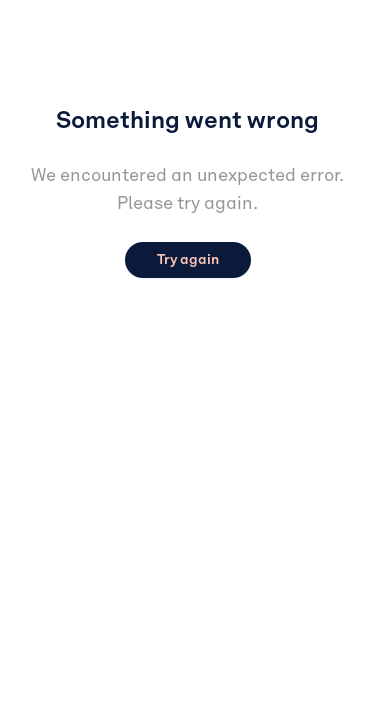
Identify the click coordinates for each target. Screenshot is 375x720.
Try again (188, 260)
